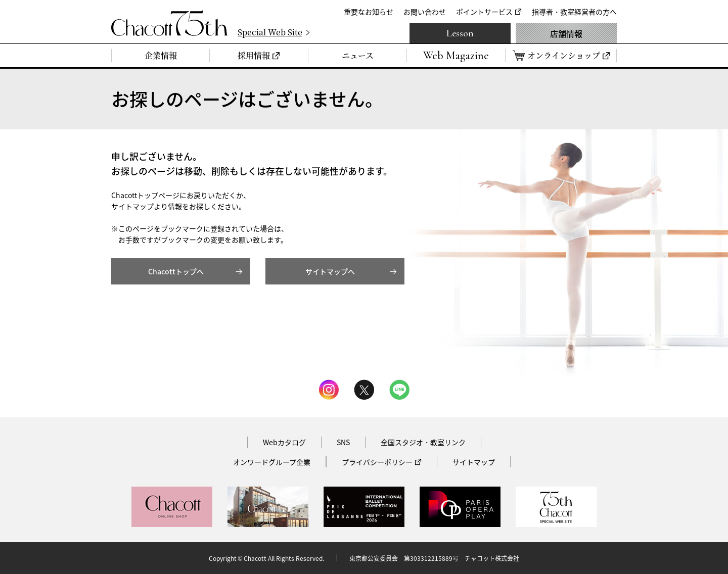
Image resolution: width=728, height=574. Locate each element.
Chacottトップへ (176, 271)
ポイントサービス (484, 12)
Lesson (460, 33)
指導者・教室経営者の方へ (574, 12)
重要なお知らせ (369, 12)
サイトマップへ (330, 271)
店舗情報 (566, 33)
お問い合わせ (425, 12)
